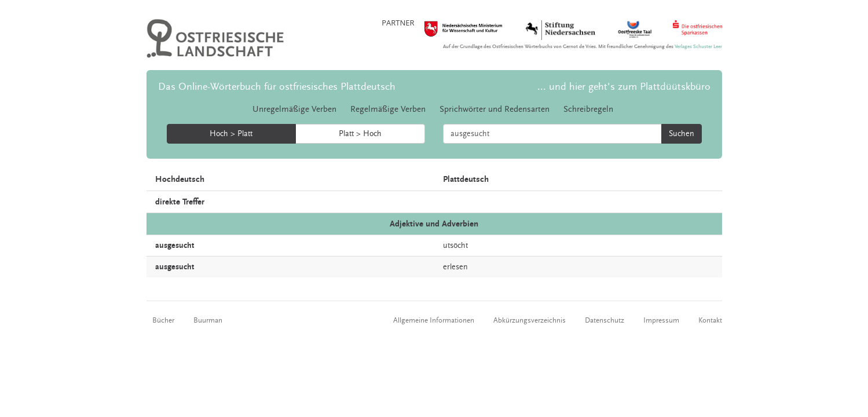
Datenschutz (605, 320)
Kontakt (710, 320)
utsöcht (455, 246)
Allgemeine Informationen (434, 320)
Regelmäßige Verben (388, 109)
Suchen (682, 134)
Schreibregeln (588, 109)
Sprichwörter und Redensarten (495, 109)
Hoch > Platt (231, 134)
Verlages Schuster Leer (698, 47)
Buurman (208, 320)
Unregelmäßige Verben (294, 109)
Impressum (661, 320)
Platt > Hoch (360, 134)
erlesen (455, 267)
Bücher (163, 320)
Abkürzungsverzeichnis (530, 320)
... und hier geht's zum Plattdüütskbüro (624, 87)
